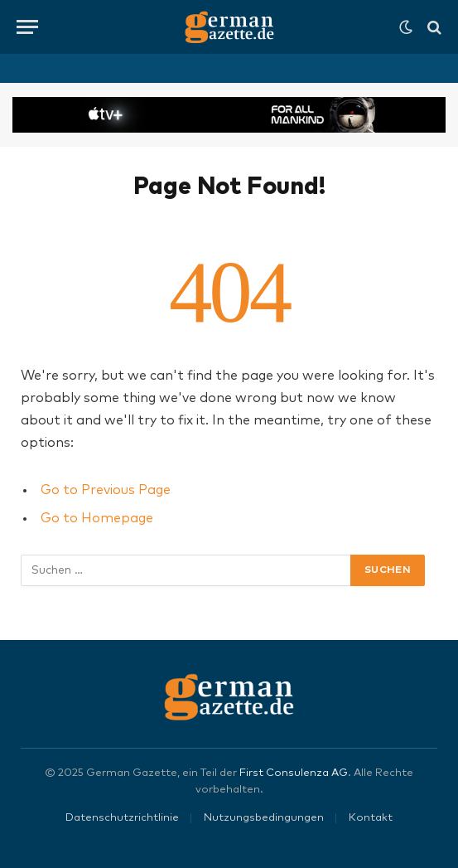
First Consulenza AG (294, 773)
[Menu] (27, 27)
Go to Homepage (97, 518)
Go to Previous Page (106, 490)
